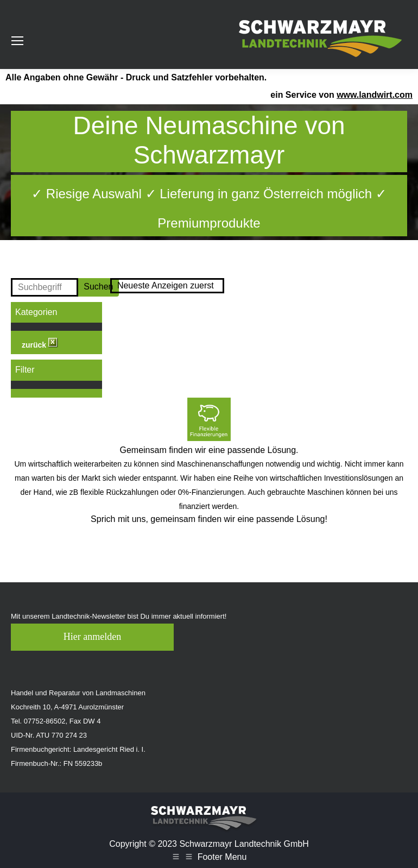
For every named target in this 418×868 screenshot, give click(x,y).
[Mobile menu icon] (17, 41)
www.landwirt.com (375, 95)
